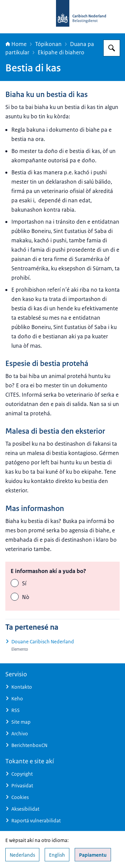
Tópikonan (48, 44)
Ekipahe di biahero (61, 52)
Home (16, 44)
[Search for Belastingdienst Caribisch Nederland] (112, 48)
